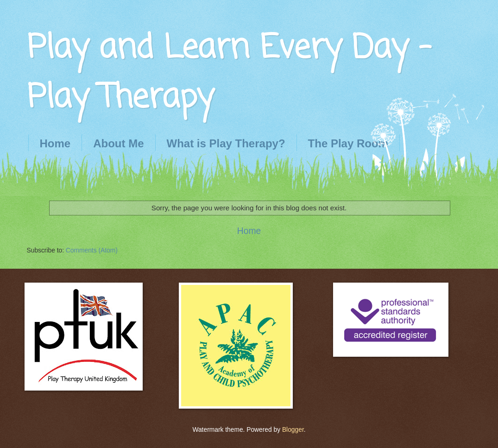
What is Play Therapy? (226, 143)
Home (55, 143)
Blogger (293, 430)
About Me (118, 143)
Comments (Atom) (92, 250)
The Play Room (348, 143)
